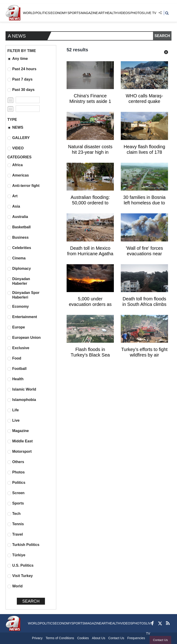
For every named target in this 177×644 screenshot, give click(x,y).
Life (13, 410)
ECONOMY (59, 13)
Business (18, 238)
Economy (18, 307)
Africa (15, 165)
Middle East (20, 441)
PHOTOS (137, 13)
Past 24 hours (22, 69)
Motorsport (19, 452)
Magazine (18, 431)
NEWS (15, 128)
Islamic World (22, 389)
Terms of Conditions (60, 638)
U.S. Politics (20, 566)
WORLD (29, 13)
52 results (77, 50)
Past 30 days (21, 90)
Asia (14, 206)
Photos (16, 472)
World (15, 586)
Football (17, 369)
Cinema (16, 258)
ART (101, 13)
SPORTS (74, 13)
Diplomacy (19, 269)
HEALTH (111, 13)
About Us (99, 638)
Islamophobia (22, 400)
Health (15, 379)
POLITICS (43, 13)
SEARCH (162, 36)
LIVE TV (150, 13)
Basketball (19, 227)
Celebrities (19, 248)
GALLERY (19, 138)
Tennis (16, 524)
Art (12, 196)
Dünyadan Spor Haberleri (23, 295)
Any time (18, 59)
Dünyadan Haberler (19, 281)
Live (13, 421)
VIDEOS (124, 13)
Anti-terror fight (23, 186)
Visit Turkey (20, 576)
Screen (16, 493)
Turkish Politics (23, 545)
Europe (16, 327)
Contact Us (160, 640)
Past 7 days (20, 79)
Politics (16, 483)
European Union (24, 338)
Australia (18, 217)
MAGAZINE (90, 13)
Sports (16, 503)
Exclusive (18, 348)
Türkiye (16, 555)
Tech (14, 514)
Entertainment (22, 317)
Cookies (83, 638)
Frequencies (136, 638)
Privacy (37, 638)
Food (14, 358)
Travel (15, 534)
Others (16, 462)
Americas (18, 175)
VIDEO (16, 148)
